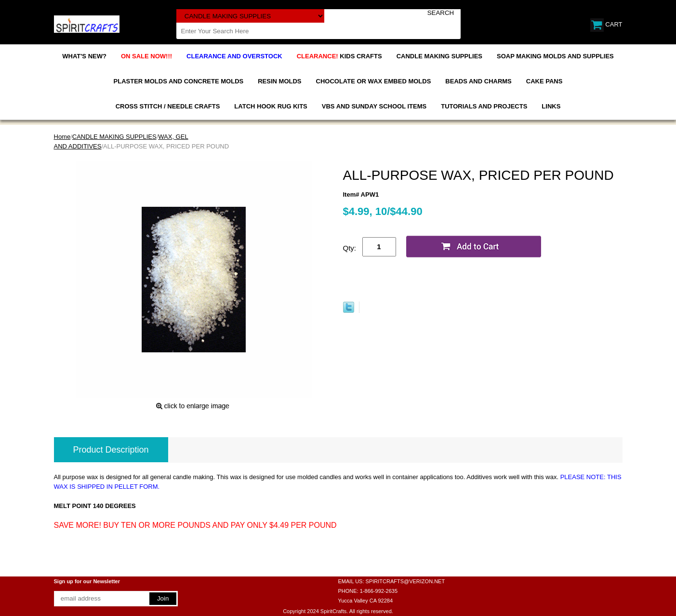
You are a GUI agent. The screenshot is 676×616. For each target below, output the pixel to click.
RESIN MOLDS (279, 81)
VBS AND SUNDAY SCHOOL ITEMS (374, 106)
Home (62, 137)
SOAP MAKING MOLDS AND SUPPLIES (555, 56)
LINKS (551, 106)
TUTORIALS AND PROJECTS (484, 106)
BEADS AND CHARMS (478, 81)
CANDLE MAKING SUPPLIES (439, 56)
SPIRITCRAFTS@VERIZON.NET (405, 581)
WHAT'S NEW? (84, 56)
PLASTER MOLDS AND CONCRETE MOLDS (179, 81)
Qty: (350, 248)
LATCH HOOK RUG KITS (271, 106)
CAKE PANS (544, 81)
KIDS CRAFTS (339, 56)
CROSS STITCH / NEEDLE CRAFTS (168, 106)
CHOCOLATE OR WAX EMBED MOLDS (374, 81)
